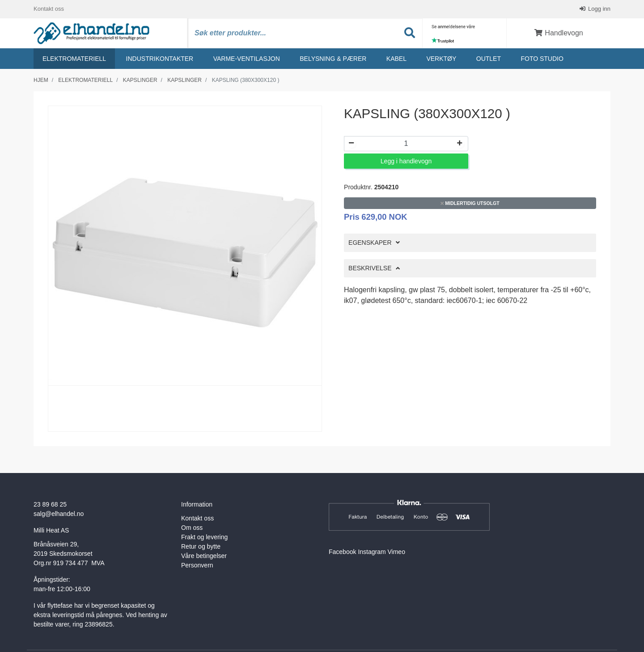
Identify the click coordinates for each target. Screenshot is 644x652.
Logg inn (599, 9)
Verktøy (441, 59)
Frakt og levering (204, 537)
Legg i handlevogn (406, 161)
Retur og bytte (201, 546)
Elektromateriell (74, 59)
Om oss (192, 528)
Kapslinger (140, 80)
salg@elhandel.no (59, 514)
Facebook (342, 552)
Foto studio (542, 59)
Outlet (489, 59)
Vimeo (396, 552)
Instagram (372, 552)
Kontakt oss (49, 9)
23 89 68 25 (50, 504)
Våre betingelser (204, 556)
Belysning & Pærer (333, 59)
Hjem (41, 80)
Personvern (197, 565)
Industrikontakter (160, 59)
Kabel (396, 59)
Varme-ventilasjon (247, 59)
